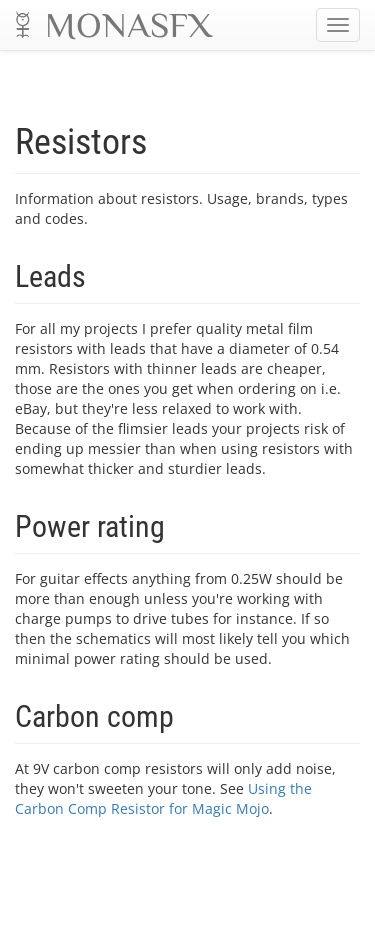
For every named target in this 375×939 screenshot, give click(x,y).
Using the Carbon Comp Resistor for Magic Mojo (163, 798)
